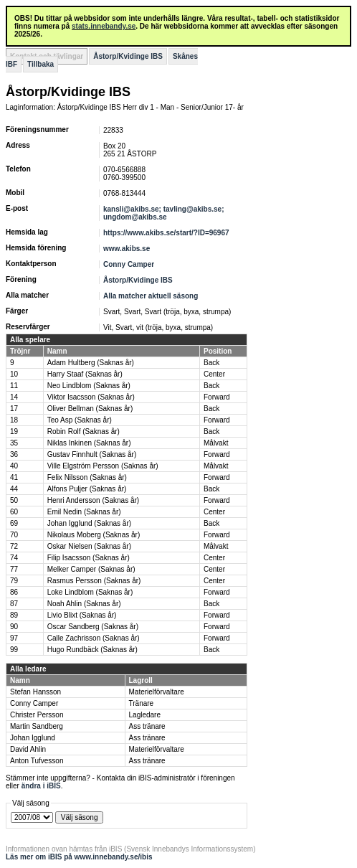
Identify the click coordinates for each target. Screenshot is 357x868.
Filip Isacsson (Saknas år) (89, 558)
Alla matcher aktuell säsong (151, 296)
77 (14, 569)
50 (14, 500)
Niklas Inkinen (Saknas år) (89, 443)
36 (14, 454)
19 (14, 431)
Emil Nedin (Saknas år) (84, 512)
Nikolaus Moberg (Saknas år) (94, 535)
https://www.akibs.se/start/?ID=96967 (166, 233)
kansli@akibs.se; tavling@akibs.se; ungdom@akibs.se (163, 213)
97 (14, 638)
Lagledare (145, 715)
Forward (217, 397)
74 (14, 558)
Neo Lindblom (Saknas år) (89, 386)
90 (14, 627)
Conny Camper (129, 264)
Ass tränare (147, 726)
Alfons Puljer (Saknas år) (87, 489)
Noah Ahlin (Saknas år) (84, 604)
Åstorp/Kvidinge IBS (128, 56)
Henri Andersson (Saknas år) (93, 500)
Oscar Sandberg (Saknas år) (93, 627)
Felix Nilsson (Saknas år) (87, 477)
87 (14, 604)
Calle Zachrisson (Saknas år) (94, 638)
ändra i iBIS (41, 786)
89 (14, 615)
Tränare (142, 703)
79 (14, 581)
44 (14, 489)
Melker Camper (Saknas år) (91, 569)
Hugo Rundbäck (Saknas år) (92, 650)
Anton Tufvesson (37, 761)
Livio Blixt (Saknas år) (82, 615)
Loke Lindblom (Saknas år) (90, 592)
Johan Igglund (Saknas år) (89, 523)
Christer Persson (37, 715)
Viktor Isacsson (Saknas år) (91, 397)
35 (14, 443)
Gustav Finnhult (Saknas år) (92, 454)
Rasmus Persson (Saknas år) (94, 581)
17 (14, 409)
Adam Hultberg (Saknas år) (91, 363)
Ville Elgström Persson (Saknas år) (103, 466)
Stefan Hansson (35, 692)
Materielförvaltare (157, 692)
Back (211, 363)
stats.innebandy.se (104, 26)
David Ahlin (28, 749)
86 (14, 592)
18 (14, 420)
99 (14, 650)
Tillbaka (41, 64)
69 (14, 523)
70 (14, 535)
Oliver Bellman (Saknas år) (90, 409)
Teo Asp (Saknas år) (80, 420)
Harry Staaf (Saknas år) (85, 374)
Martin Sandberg (37, 726)
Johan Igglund (33, 738)
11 (14, 386)
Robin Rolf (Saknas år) (84, 431)
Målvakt (216, 443)
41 (14, 477)
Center (214, 374)
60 (14, 512)
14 (14, 397)
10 (14, 374)
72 (14, 546)
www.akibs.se (127, 249)
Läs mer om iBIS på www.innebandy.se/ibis (79, 857)
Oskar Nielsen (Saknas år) (89, 546)
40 (14, 466)
